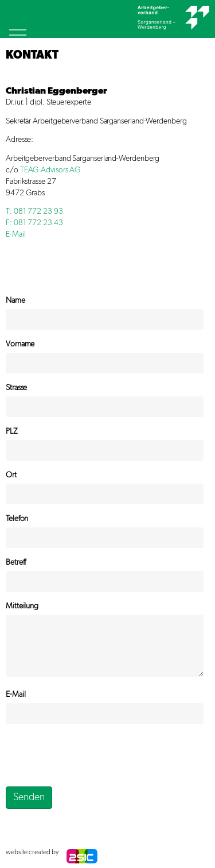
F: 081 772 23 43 (34, 223)
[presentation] (93, 755)
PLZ (11, 431)
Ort (11, 475)
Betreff (16, 562)
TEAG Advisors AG (51, 170)
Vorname (20, 344)
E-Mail (16, 234)
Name (15, 300)
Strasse (16, 388)
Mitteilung (22, 606)
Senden (29, 797)
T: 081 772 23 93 (34, 211)
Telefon (17, 519)
